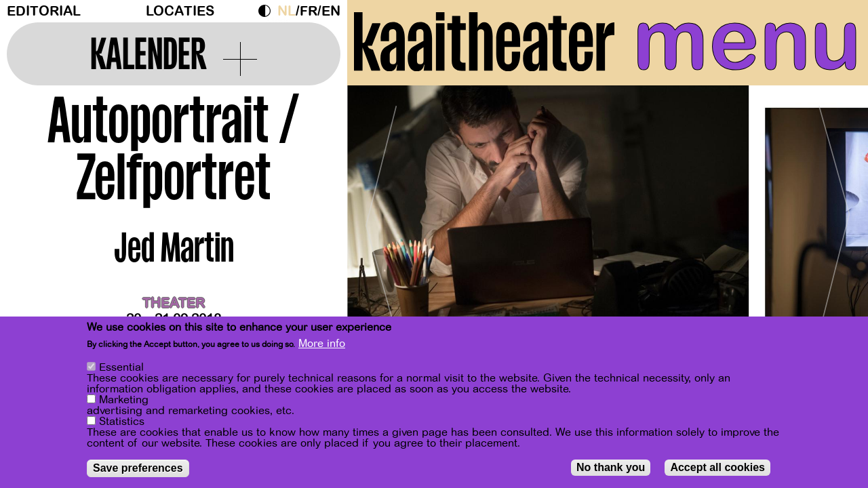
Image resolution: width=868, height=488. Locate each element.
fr (309, 11)
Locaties (180, 11)
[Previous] (381, 220)
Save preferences (138, 468)
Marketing (124, 400)
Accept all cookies (717, 467)
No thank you (611, 467)
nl (287, 11)
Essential (121, 367)
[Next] (834, 220)
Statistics (122, 422)
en (331, 11)
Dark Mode (268, 11)
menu (747, 41)
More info (322, 344)
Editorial (44, 11)
